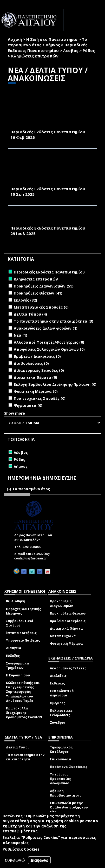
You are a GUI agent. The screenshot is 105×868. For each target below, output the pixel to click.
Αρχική (15, 39)
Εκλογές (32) (25, 300)
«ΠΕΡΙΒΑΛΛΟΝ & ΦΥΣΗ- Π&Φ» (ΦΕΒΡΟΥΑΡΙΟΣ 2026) (41, 123)
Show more (15, 413)
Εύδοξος (13, 656)
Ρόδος (89, 50)
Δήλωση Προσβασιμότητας (66, 793)
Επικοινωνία (61, 759)
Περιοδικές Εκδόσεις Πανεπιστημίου (48, 47)
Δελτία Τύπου (18, 747)
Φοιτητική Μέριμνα (66, 644)
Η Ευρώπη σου (18, 675)
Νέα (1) (21, 335)
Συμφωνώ (15, 860)
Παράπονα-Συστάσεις (69, 767)
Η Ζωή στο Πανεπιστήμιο (52, 39)
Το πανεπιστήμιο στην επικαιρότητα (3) (54, 321)
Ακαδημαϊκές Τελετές (68, 668)
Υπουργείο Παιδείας (23, 640)
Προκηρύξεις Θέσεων (68, 613)
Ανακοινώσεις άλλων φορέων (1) (46, 328)
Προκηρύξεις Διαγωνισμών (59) (44, 286)
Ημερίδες (58, 703)
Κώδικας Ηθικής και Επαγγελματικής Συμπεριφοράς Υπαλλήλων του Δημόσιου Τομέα (23, 692)
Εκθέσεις (57, 683)
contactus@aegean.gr (32, 558)
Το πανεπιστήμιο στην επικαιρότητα (25, 757)
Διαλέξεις (58, 676)
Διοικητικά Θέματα (66, 628)
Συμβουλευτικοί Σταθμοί (20, 623)
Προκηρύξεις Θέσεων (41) (38, 293)
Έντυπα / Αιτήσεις (21, 633)
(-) (9, 489)
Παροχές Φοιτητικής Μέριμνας (24, 611)
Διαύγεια (14, 648)
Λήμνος (53, 45)
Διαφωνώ (39, 860)
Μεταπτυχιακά (63, 636)
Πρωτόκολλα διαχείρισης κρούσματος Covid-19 (24, 713)
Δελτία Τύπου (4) (30, 314)
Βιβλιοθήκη (16, 601)
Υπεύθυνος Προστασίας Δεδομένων (60, 779)
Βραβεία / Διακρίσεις (68, 621)
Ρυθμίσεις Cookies (21, 849)
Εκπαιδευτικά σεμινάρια (62, 693)
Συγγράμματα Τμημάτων (18, 665)
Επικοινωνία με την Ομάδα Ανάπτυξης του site (69, 807)
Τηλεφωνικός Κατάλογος (61, 749)
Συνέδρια (58, 723)
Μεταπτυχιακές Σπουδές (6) (41, 307)
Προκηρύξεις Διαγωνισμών (61, 603)
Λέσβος (71, 50)
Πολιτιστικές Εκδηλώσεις (61, 713)
